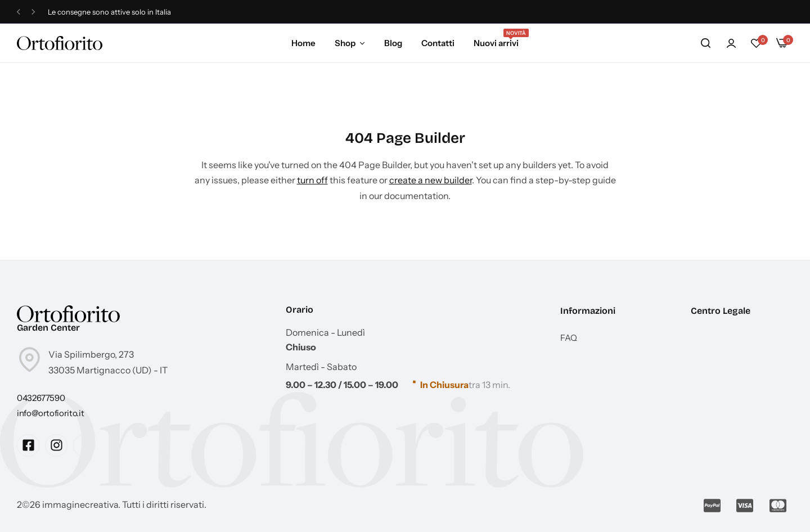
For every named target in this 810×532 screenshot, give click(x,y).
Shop (345, 43)
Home (303, 43)
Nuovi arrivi (496, 42)
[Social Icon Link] (28, 445)
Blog (393, 43)
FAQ (569, 338)
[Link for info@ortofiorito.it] (50, 413)
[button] (19, 12)
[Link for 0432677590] (41, 398)
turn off (312, 180)
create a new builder (431, 180)
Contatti (438, 43)
